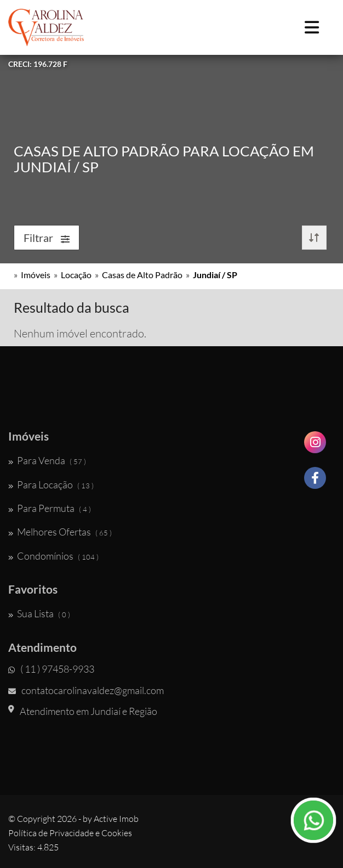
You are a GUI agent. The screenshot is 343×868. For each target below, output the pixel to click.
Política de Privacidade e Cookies (70, 833)
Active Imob (116, 819)
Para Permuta (50, 508)
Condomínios (53, 556)
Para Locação (51, 484)
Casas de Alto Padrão (142, 275)
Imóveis (36, 275)
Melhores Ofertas (60, 532)
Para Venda (47, 460)
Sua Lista (39, 613)
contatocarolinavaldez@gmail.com (86, 690)
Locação (76, 275)
